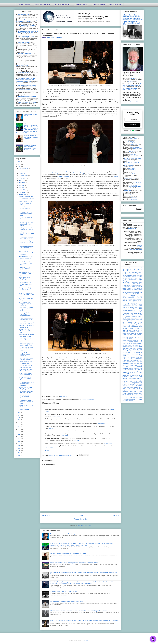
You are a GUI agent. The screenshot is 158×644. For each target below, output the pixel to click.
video (136, 392)
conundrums (134, 306)
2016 (19, 429)
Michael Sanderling (78, 173)
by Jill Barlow (134, 290)
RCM (141, 364)
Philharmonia (126, 360)
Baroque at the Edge (137, 275)
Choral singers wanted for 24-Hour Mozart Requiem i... (26, 295)
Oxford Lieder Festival (133, 357)
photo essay (133, 360)
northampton (140, 348)
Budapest (140, 285)
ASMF (133, 272)
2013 (19, 436)
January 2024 (23, 195)
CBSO (139, 294)
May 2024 (22, 185)
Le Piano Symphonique (61, 171)
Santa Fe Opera (136, 371)
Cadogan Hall (138, 292)
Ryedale (125, 370)
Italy (139, 330)
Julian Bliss (134, 198)
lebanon (124, 333)
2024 (19, 167)
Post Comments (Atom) (84, 526)
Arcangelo (125, 272)
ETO (137, 315)
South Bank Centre (136, 377)
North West (133, 348)
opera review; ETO (132, 356)
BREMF (125, 282)
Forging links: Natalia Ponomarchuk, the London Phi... (24, 354)
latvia (141, 332)
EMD (129, 313)
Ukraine (134, 390)
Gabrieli (124, 321)
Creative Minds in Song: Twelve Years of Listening (65, 592)
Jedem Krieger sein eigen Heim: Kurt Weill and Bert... (26, 203)
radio (135, 364)
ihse (141, 328)
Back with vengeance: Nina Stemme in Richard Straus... (26, 224)
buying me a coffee (89, 400)
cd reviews (139, 296)
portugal (129, 362)
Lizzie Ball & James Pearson (132, 171)
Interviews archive (115, 5)
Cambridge (125, 294)
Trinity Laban (136, 389)
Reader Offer (126, 365)
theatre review (138, 387)
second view (139, 372)
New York (130, 345)
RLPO (137, 367)
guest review (139, 327)
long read (131, 337)
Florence (133, 320)
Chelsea (125, 298)
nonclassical (135, 347)
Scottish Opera (132, 372)
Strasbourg (131, 380)
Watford (136, 393)
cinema (129, 299)
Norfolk (140, 347)
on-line (130, 351)
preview (126, 363)
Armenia (130, 272)
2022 (19, 415)
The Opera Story (130, 386)
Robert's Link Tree (24, 5)
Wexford (125, 396)
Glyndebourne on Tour (128, 324)
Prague (134, 362)
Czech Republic (139, 307)
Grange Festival (138, 324)
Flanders (128, 320)
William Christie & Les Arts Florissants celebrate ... (26, 406)
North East (126, 348)
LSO (138, 337)
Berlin (141, 279)
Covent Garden (130, 307)
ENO (124, 315)
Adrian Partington (135, 144)
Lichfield (125, 336)
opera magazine (138, 352)
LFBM (138, 335)
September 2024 (24, 176)
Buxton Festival (136, 287)
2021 (19, 418)
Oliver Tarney (134, 156)
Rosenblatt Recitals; (128, 368)
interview (52, 428)
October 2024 (23, 173)
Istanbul (135, 330)
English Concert (138, 313)
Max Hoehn (132, 151)
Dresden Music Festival (134, 310)
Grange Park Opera (129, 325)
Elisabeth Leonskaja (63, 176)
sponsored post (133, 379)
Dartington (129, 309)
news (141, 345)
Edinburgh (129, 312)
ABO (124, 270)
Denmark (135, 309)
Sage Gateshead (138, 370)
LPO (135, 337)
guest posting (65, 436)
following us (64, 396)
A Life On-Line (127, 268)
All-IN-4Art (131, 271)
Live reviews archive (81, 5)
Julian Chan (132, 168)
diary (141, 309)
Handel (131, 328)
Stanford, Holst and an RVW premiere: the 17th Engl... (26, 229)
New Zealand (135, 345)
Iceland (137, 328)
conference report (127, 306)
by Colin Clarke (136, 288)
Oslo (141, 356)
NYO (141, 350)
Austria (137, 272)
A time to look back (24, 409)
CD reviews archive (98, 5)
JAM (124, 332)
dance (124, 309)
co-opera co (136, 301)
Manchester (129, 339)
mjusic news (136, 339)
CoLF (141, 301)
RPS (135, 368)
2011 (19, 441)
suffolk (135, 381)
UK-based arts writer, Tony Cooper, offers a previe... (26, 299)
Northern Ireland (127, 350)
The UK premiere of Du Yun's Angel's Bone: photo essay (67, 601)
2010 (19, 444)
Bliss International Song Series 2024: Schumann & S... (26, 284)
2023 (19, 413)
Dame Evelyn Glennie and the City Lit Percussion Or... (26, 258)
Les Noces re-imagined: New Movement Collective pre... (25, 397)
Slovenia (133, 374)
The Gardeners (131, 384)
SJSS (129, 374)
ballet (127, 274)
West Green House (137, 395)
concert (141, 302)
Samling (129, 371)
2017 (19, 427)
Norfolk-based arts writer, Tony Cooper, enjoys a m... (25, 279)
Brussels (133, 285)
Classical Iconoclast (140, 246)
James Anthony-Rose (130, 178)
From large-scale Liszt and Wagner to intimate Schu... (26, 309)
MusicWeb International (136, 250)
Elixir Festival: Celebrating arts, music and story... (26, 392)
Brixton (129, 285)
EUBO (141, 315)
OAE (127, 351)
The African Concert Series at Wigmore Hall (26, 363)
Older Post (115, 515)
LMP (137, 336)
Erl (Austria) (129, 315)
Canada (130, 294)
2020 (19, 420)
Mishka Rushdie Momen (134, 187)
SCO (141, 371)
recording (140, 365)
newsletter (125, 347)
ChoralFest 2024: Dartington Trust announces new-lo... (26, 248)
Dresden (125, 310)
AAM (141, 268)
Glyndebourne (139, 322)
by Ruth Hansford (132, 291)
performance (139, 359)
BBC (129, 278)
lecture (128, 333)
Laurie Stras (127, 191)
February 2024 (23, 192)
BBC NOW (134, 278)
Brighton (129, 282)
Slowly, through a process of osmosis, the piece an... (26, 374)
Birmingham (126, 281)
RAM (138, 364)
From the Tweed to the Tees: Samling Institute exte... (26, 263)
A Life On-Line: (135, 268)
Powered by (132, 131)
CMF (131, 301)
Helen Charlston (137, 149)
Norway (135, 350)
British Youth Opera (127, 284)
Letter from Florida (131, 335)
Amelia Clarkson (134, 174)
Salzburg (125, 371)
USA (137, 390)
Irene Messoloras (135, 147)
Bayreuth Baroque (131, 277)
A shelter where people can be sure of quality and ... (26, 345)
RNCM (141, 367)
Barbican (130, 275)
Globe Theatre (127, 322)
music (137, 340)
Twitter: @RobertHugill (62, 5)
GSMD (124, 327)
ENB (132, 313)
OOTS (137, 351)
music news (133, 342)
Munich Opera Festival (127, 340)
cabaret (132, 293)
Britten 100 (136, 284)
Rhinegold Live (130, 367)
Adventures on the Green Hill (134, 270)
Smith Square (139, 374)
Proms (132, 364)
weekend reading (127, 395)
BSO (137, 285)
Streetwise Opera (138, 380)
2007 (19, 451)
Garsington (130, 321)
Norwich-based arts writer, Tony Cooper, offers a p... (26, 388)
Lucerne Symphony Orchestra (55, 173)
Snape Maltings (127, 375)
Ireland (131, 330)
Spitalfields (125, 378)
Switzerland (59, 37)
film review (138, 318)
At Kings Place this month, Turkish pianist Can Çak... (26, 379)
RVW (141, 368)
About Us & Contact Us (42, 5)
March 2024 (22, 190)
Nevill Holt (140, 344)
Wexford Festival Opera (135, 396)
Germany (140, 321)
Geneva (135, 321)
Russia (138, 368)
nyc (138, 350)
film (134, 318)
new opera (125, 345)
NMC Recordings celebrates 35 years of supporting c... (26, 274)
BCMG (124, 279)
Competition (133, 302)
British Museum (139, 282)
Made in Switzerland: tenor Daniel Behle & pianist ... (26, 319)
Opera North (126, 354)
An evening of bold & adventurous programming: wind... (25, 314)
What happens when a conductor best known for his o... (26, 233)
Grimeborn (139, 325)
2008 (19, 448)
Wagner (140, 392)
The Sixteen (139, 386)
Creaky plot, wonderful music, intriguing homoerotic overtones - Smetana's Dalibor (74, 563)
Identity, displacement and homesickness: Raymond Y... (26, 198)
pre (138, 362)
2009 (19, 446)
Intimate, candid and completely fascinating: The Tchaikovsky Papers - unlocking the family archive (79, 611)
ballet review (132, 274)
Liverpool (133, 336)
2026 (19, 162)
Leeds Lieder (139, 333)
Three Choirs (126, 389)
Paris (132, 359)
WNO (137, 399)
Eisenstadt (125, 313)
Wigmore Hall (127, 397)
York (127, 401)
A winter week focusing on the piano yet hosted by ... (26, 242)
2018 (19, 425)
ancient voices (138, 271)
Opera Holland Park (128, 352)
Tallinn (130, 383)
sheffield (125, 374)
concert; (141, 304)
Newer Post (46, 515)
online (134, 351)
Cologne (125, 302)
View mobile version (81, 519)
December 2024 (24, 169)
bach (124, 274)
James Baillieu (132, 143)
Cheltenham (131, 298)
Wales (124, 393)
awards (141, 272)
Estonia (134, 315)
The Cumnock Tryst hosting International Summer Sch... (26, 214)
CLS (127, 301)
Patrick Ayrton (134, 185)
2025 (19, 164)
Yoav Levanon (114, 171)
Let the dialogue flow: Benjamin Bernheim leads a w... (25, 304)
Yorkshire (131, 401)
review (124, 367)
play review (139, 360)
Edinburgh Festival (137, 312)
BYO (129, 292)
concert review (51, 37)
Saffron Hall (130, 370)
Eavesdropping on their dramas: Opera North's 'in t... (26, 340)
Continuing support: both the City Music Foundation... (26, 335)
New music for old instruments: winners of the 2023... (26, 253)
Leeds (133, 333)
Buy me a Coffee (135, 102)
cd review (131, 296)
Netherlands (134, 344)
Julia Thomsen (134, 154)
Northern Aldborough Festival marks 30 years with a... (26, 331)
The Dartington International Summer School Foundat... (26, 384)
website (141, 393)
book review (139, 281)
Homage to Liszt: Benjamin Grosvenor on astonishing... (26, 289)
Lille (128, 336)
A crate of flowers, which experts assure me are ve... (25, 208)
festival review (130, 318)
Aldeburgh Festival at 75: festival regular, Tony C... (26, 366)
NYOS (124, 351)
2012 (19, 439)
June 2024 (22, 183)
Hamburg (125, 328)
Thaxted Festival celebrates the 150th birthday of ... (26, 359)
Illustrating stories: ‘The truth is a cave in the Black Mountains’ (68, 553)
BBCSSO (140, 278)
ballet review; (139, 274)
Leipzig (124, 335)
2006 (19, 453)
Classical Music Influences (130, 90)
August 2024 (23, 178)
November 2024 (24, 171)
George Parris (134, 170)
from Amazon (132, 229)
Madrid (124, 339)
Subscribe (132, 125)
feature (136, 316)
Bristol (133, 282)
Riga (135, 367)
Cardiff (135, 294)
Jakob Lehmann (135, 195)
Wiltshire (140, 398)
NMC (131, 347)
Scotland (125, 372)
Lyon (141, 337)
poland (124, 362)
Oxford (124, 357)
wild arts (135, 398)
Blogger (87, 640)
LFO (141, 335)
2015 (19, 432)
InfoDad (140, 254)
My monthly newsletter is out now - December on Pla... (26, 402)
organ (138, 356)
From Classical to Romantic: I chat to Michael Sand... (26, 238)
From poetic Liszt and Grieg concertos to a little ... (26, 323)
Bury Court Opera (127, 287)
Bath (124, 277)
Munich (141, 339)
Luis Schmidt (134, 139)
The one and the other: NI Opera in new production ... (26, 219)
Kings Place (136, 332)
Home (47, 450)
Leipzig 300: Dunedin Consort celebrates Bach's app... (25, 269)
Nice (129, 347)
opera (141, 351)
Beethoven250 (133, 280)
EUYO (124, 316)
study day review (127, 381)
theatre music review (128, 387)
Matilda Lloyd (134, 199)
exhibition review (130, 316)
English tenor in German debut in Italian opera (64, 534)
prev (141, 362)
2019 (19, 422)
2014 (19, 434)
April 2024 (22, 188)
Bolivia (132, 281)
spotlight (140, 378)
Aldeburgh (125, 271)
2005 (19, 455)
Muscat (134, 340)
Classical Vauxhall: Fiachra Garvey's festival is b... (26, 370)
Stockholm (125, 380)
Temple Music (136, 383)
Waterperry (130, 393)
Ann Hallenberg (137, 182)
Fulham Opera (139, 320)
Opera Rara (134, 354)
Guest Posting (131, 327)
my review (90, 173)
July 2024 (22, 180)
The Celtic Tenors (129, 142)
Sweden (140, 381)
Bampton (125, 275)
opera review (101, 424)
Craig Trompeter (129, 165)
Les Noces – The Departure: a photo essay (26, 326)
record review (133, 365)
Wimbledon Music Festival (129, 399)
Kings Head (129, 332)
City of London (134, 299)
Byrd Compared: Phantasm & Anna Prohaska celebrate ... (26, 349)
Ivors (141, 330)
